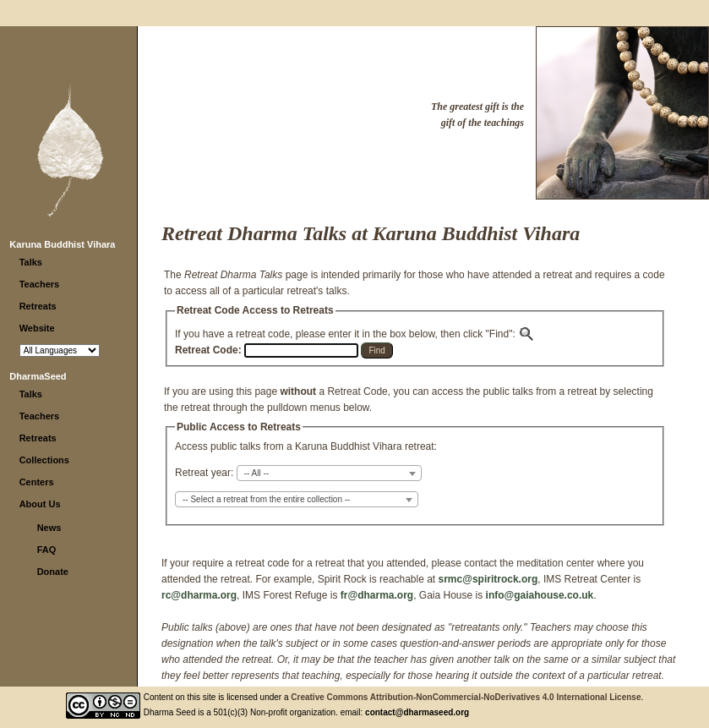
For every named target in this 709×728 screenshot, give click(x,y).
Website (37, 328)
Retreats (38, 306)
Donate (53, 572)
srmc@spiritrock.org (488, 579)
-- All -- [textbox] (256, 473)
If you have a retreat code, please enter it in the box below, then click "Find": (355, 334)
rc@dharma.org (199, 595)
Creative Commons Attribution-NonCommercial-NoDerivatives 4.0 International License (466, 697)
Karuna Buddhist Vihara (62, 244)
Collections (44, 460)
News (49, 528)
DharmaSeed (38, 376)
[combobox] (329, 473)
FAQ (47, 550)
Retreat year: (204, 473)
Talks (31, 262)
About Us (40, 504)
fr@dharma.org (377, 595)
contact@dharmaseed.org (417, 712)
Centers (37, 482)
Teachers (40, 284)
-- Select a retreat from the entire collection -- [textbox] (266, 499)
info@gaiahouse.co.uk (540, 595)
